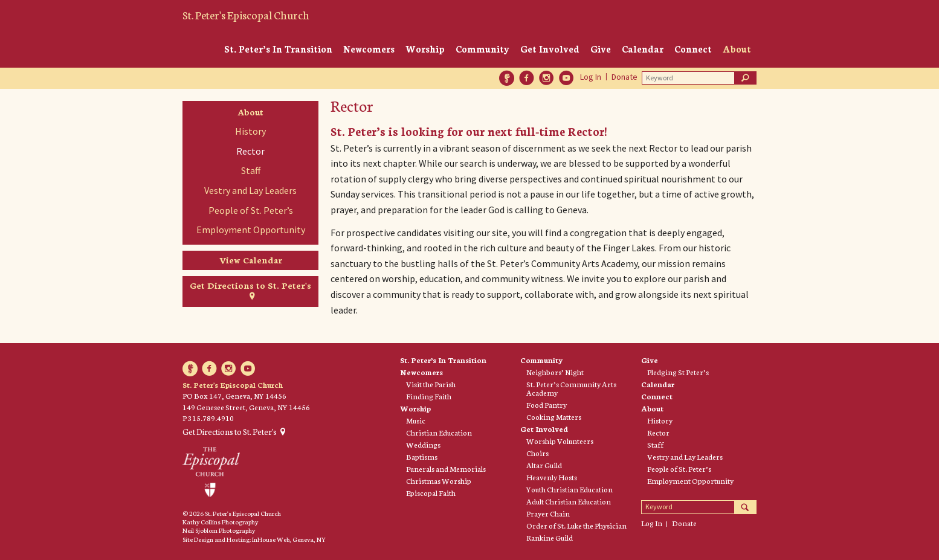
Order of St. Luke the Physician (576, 526)
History (250, 131)
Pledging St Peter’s (678, 372)
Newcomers (369, 49)
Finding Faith (429, 396)
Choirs (537, 453)
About (737, 49)
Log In (591, 77)
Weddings (423, 445)
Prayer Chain (548, 513)
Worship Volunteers (560, 441)
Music (416, 420)
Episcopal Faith (431, 493)
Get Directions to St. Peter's (250, 285)
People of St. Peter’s (251, 210)
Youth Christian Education (570, 489)
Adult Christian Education (569, 501)
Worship (425, 49)
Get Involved (550, 49)
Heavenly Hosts (552, 477)
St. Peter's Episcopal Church (246, 14)
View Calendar (251, 260)
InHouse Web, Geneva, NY (289, 539)
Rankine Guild (550, 538)
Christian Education (439, 433)
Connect (693, 49)
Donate (624, 77)
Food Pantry (547, 405)
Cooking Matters (554, 417)
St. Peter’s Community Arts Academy (571, 388)
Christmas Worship (439, 481)
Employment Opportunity (251, 230)
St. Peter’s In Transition (278, 49)
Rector (250, 151)
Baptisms (422, 457)
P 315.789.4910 (208, 418)
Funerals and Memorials (446, 469)
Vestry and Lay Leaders (250, 190)
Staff (251, 170)
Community (482, 49)
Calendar (643, 49)
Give (601, 49)
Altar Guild (544, 465)
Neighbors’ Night (555, 372)
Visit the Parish (431, 384)
